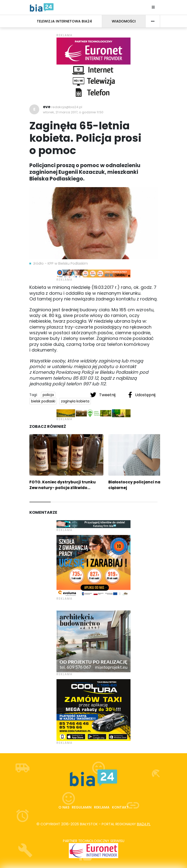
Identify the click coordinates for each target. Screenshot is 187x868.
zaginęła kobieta (75, 401)
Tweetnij (103, 395)
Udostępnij (142, 395)
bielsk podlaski (43, 401)
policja (48, 395)
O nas (64, 807)
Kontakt (120, 807)
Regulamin (82, 807)
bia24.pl (144, 824)
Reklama (102, 807)
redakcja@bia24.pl (67, 107)
